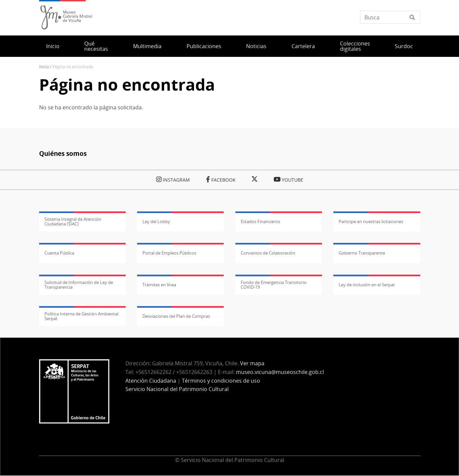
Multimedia (147, 46)
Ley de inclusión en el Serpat (367, 285)
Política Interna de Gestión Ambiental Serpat (81, 316)
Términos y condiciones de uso (221, 381)
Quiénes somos (63, 153)
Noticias (256, 46)
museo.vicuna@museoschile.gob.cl (280, 372)
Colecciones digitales (355, 46)
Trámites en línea (159, 285)
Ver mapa (252, 363)
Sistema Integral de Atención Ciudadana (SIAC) (73, 221)
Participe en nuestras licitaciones (371, 221)
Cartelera (303, 46)
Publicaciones (204, 46)
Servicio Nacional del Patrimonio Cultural (177, 389)
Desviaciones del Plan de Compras (176, 316)
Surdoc (404, 46)
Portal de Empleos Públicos (169, 253)
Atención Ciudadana (151, 381)
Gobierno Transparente (362, 253)
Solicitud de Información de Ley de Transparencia (79, 285)
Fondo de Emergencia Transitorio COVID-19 (274, 285)
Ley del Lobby (156, 221)
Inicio (53, 46)
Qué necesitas (96, 46)
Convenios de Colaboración (268, 253)
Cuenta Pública (59, 253)
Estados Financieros (260, 221)
